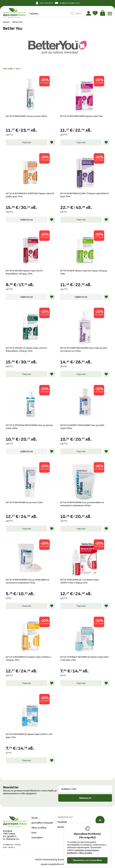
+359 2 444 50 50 (43, 3)
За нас (35, 815)
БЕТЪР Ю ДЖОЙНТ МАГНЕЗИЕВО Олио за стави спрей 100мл (84, 424)
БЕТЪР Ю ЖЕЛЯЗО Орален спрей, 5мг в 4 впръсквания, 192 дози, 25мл (26, 270)
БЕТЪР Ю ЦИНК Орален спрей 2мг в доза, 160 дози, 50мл (83, 270)
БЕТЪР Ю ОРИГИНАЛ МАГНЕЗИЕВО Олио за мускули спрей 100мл (27, 424)
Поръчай (27, 140)
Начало (6, 23)
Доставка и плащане (42, 820)
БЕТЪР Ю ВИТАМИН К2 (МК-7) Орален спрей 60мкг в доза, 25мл (82, 193)
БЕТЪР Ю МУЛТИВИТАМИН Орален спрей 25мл (83, 114)
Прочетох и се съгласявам (87, 860)
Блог (34, 830)
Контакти (37, 835)
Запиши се (85, 796)
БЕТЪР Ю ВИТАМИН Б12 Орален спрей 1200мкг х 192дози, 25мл (30, 656)
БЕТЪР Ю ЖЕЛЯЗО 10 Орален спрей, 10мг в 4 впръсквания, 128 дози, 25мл (28, 347)
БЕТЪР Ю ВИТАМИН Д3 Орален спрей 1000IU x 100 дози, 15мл (28, 733)
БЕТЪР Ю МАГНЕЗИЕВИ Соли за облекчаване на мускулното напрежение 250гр (29, 579)
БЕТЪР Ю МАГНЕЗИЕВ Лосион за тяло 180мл (28, 114)
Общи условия (39, 825)
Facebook (62, 820)
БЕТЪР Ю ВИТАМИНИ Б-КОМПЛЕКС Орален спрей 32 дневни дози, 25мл (30, 193)
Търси (76, 14)
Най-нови (10, 68)
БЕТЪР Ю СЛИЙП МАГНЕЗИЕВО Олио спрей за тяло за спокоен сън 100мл (83, 347)
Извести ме (27, 217)
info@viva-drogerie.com (69, 3)
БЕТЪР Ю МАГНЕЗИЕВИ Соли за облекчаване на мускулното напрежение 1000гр (84, 502)
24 (20, 68)
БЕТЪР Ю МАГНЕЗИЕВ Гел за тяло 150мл (26, 500)
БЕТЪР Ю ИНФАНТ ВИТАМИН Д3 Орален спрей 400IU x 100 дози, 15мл (83, 656)
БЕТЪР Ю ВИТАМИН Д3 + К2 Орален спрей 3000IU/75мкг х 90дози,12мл (81, 579)
